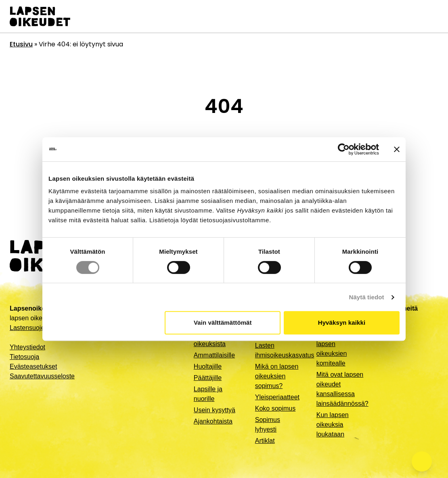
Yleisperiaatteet (277, 397)
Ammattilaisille (214, 355)
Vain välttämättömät (223, 322)
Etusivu (21, 44)
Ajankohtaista (213, 421)
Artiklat (265, 441)
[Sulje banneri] (397, 149)
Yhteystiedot (27, 347)
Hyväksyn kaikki (342, 322)
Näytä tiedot (367, 297)
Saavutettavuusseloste (42, 376)
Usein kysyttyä (215, 410)
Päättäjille (208, 378)
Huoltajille (208, 366)
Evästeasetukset (33, 366)
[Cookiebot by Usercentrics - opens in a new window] (344, 149)
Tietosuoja (24, 357)
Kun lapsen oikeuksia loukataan (333, 425)
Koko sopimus (275, 408)
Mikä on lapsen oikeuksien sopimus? (277, 376)
